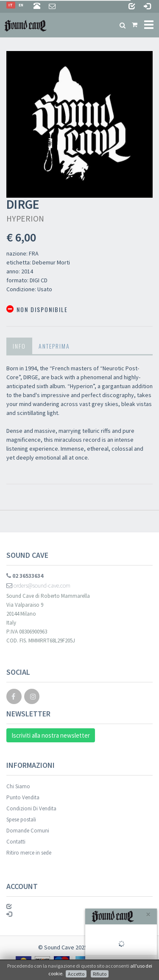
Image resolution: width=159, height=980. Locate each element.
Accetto (76, 974)
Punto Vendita (23, 797)
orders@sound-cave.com (38, 585)
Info (19, 346)
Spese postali (21, 820)
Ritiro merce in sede (29, 853)
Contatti (16, 842)
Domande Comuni (28, 831)
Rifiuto (100, 974)
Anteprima (54, 346)
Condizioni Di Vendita (31, 808)
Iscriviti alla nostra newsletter (51, 735)
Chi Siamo (18, 786)
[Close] (148, 914)
